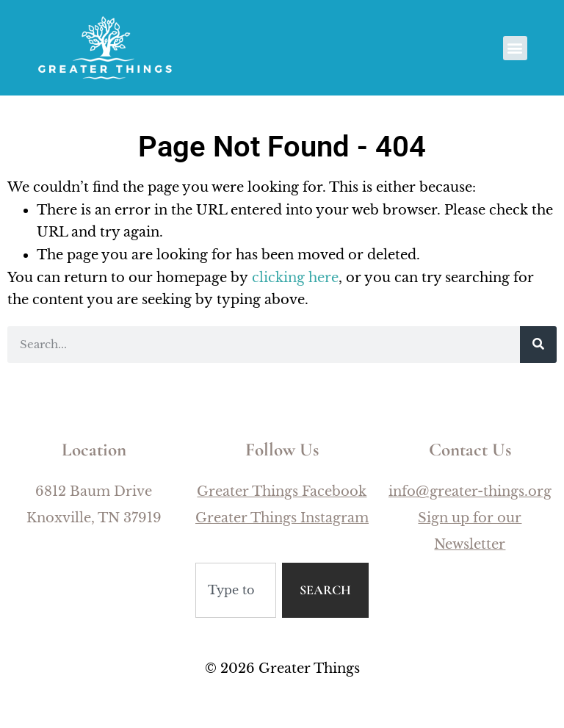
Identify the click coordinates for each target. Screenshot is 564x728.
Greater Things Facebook (282, 491)
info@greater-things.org (470, 491)
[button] (515, 48)
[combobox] (236, 590)
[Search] (538, 345)
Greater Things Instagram (282, 518)
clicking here (295, 278)
